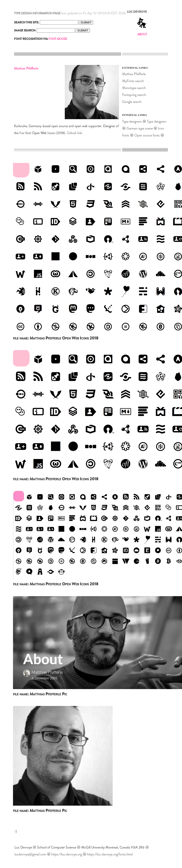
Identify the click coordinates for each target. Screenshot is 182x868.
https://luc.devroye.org (67, 854)
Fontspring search (134, 95)
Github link (74, 133)
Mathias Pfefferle (134, 74)
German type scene (140, 128)
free (22, 133)
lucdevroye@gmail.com (30, 854)
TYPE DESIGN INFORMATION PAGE (37, 13)
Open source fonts (147, 135)
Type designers (132, 121)
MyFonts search (133, 81)
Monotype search (134, 88)
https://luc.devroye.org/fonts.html (110, 854)
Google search (132, 102)
